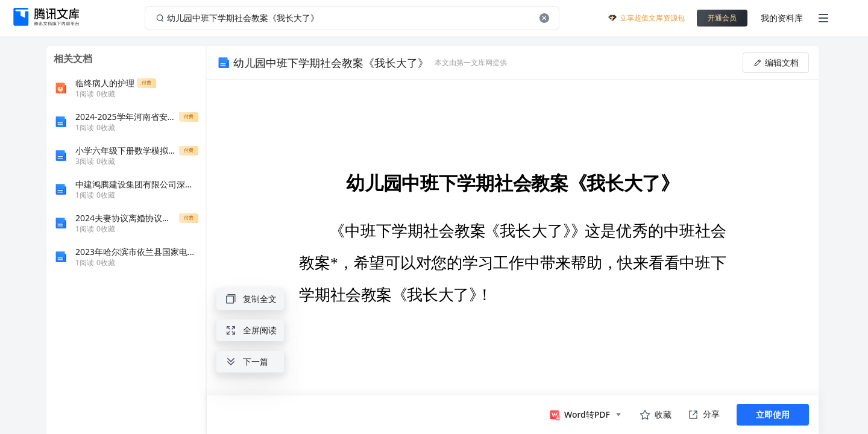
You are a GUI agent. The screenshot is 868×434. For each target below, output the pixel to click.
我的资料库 (782, 18)
